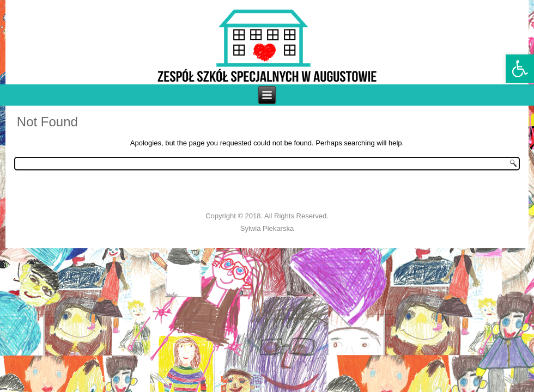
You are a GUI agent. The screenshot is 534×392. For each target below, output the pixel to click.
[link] (520, 69)
